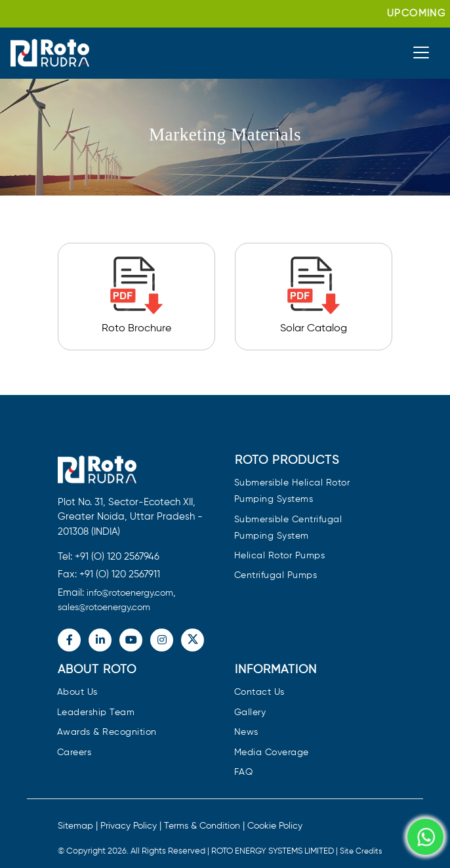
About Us (77, 692)
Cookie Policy (275, 826)
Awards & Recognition (107, 733)
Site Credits (361, 852)
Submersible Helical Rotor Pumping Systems (292, 491)
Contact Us (259, 692)
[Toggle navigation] (421, 52)
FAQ (244, 773)
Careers (74, 753)
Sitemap (75, 826)
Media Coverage (272, 753)
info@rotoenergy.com (130, 593)
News (246, 733)
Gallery (250, 713)
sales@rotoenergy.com (104, 608)
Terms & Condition (202, 826)
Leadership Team (96, 713)
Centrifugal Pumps (276, 576)
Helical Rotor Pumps (280, 556)
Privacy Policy (129, 826)
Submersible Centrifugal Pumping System (288, 528)
